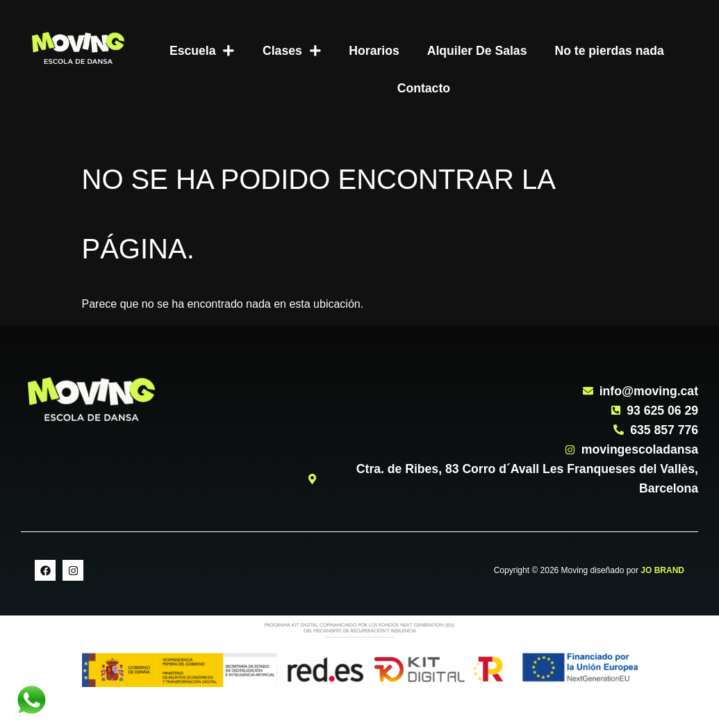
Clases (292, 51)
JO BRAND (662, 570)
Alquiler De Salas (477, 51)
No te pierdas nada (609, 51)
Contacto (424, 88)
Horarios (374, 51)
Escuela (202, 51)
